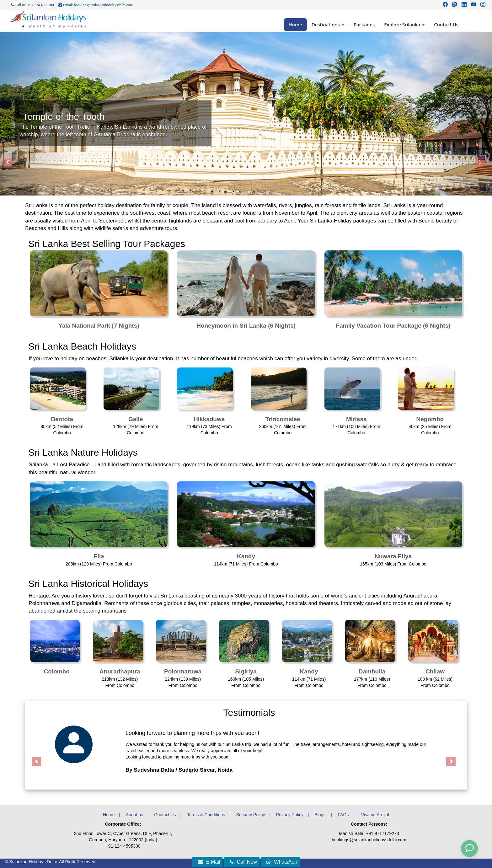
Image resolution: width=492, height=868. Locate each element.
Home (295, 24)
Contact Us (446, 24)
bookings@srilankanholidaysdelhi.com (369, 840)
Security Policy (251, 815)
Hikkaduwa (209, 419)
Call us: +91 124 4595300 (32, 5)
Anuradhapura (120, 671)
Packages (364, 24)
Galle (136, 419)
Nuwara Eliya (393, 556)
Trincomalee (283, 419)
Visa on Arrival (375, 815)
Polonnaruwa (183, 671)
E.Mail (209, 862)
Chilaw (435, 671)
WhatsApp (282, 862)
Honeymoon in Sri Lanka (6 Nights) (246, 326)
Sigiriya (246, 671)
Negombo (430, 419)
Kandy (246, 556)
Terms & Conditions (206, 815)
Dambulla (372, 671)
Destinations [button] (328, 24)
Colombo (57, 671)
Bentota (62, 419)
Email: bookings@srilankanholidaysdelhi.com (96, 5)
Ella (99, 556)
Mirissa (356, 419)
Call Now (243, 862)
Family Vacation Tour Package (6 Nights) (393, 326)
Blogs (321, 815)
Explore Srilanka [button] (404, 24)
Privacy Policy (290, 815)
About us (134, 815)
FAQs (344, 815)
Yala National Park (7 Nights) (99, 326)
